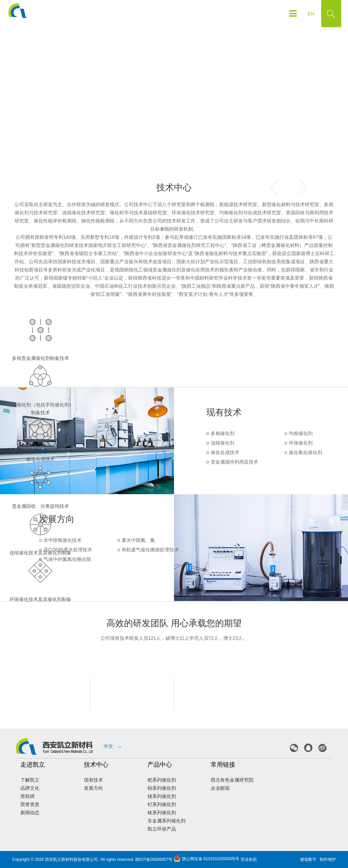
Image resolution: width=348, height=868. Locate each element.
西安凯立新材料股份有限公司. (72, 859)
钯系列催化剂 (162, 780)
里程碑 (28, 796)
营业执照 (249, 859)
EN (311, 14)
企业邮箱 (220, 788)
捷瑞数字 (308, 859)
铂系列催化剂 (162, 788)
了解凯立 (30, 780)
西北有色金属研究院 (232, 780)
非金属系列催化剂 (167, 821)
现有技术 (93, 780)
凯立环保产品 (162, 829)
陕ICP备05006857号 (154, 859)
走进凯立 (33, 765)
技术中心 (96, 765)
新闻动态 (30, 813)
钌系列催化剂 (162, 804)
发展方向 (93, 788)
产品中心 (160, 765)
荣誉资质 (30, 804)
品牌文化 (30, 788)
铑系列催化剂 (162, 796)
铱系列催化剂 (162, 813)
